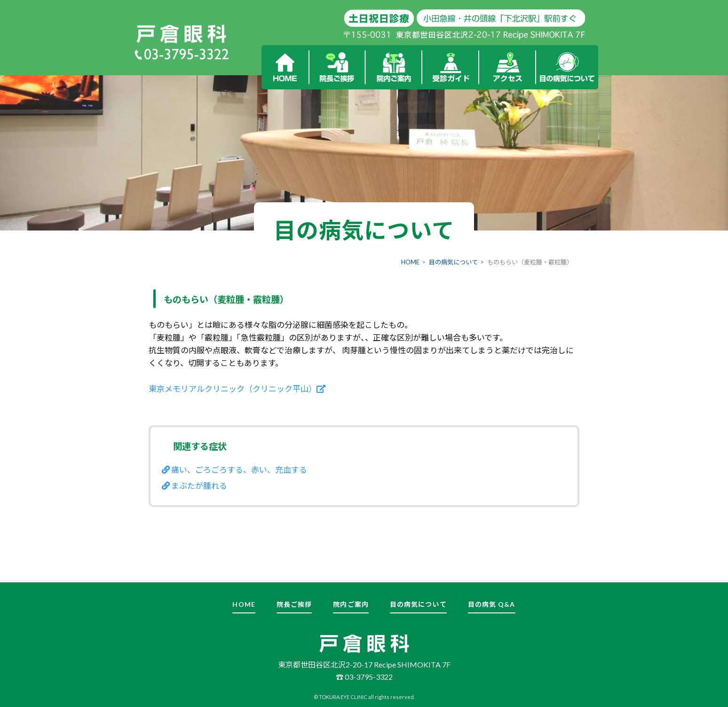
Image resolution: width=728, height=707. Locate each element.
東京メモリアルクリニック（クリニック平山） (237, 389)
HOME (285, 67)
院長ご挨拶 (337, 67)
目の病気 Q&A (492, 604)
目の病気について (567, 67)
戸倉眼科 (181, 34)
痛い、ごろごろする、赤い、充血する (234, 470)
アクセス (508, 67)
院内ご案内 (394, 67)
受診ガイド (451, 67)
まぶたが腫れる (194, 486)
